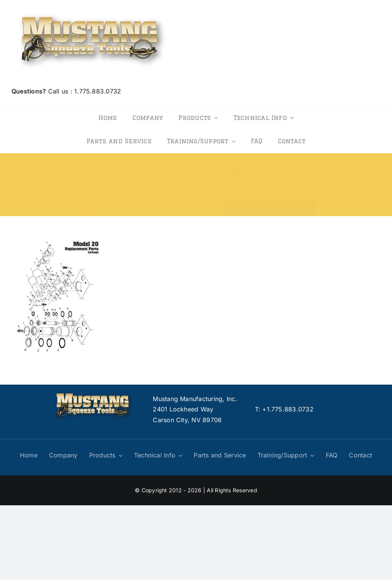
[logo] (92, 11)
